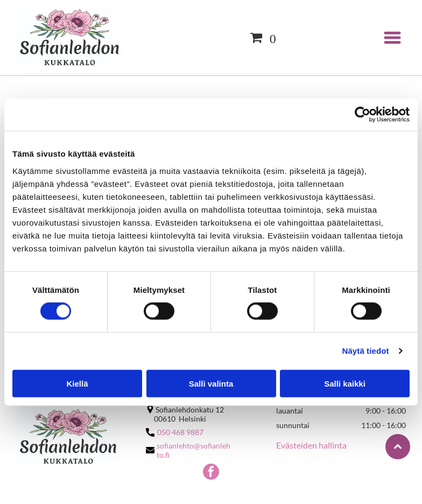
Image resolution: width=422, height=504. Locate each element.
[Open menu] (392, 38)
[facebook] (211, 473)
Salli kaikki (345, 383)
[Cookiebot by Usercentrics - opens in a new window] (363, 115)
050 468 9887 (180, 432)
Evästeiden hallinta (311, 445)
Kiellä (77, 383)
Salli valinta (211, 383)
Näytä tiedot (366, 351)
